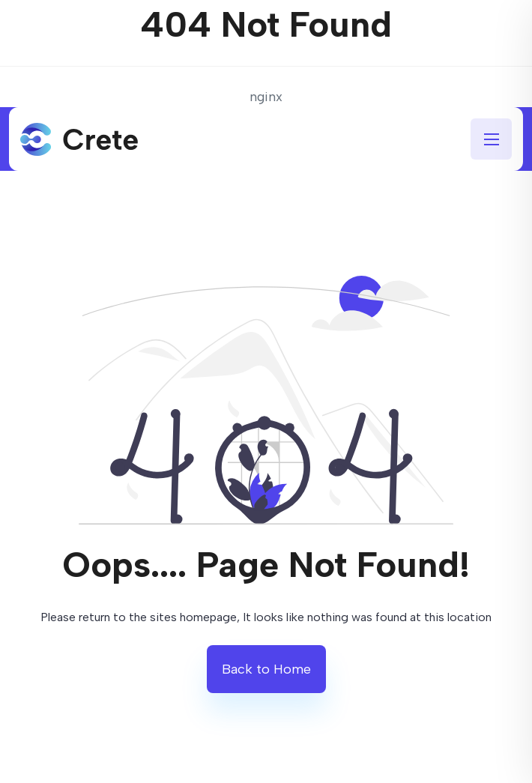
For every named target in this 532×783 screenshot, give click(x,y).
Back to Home (266, 669)
